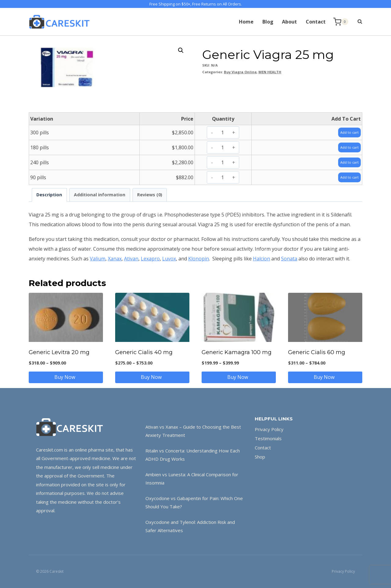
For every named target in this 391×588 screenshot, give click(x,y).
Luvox (169, 259)
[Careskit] (59, 22)
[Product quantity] (223, 132)
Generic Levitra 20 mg (59, 352)
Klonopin (199, 259)
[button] (181, 50)
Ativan (131, 259)
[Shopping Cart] (341, 22)
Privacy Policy (269, 429)
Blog (268, 22)
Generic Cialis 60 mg (317, 352)
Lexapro (150, 259)
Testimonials (268, 438)
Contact (316, 22)
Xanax (115, 259)
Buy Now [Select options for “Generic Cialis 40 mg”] (152, 377)
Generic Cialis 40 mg (144, 352)
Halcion (261, 259)
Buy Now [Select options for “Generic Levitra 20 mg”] (66, 377)
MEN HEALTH (270, 72)
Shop (260, 457)
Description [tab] (49, 195)
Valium (98, 259)
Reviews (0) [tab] (150, 195)
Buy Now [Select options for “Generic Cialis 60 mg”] (325, 377)
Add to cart (347, 132)
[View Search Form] (357, 22)
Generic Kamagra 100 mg (237, 352)
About (289, 22)
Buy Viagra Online (240, 72)
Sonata (289, 259)
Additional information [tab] (100, 195)
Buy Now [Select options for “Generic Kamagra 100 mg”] (239, 377)
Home (246, 22)
